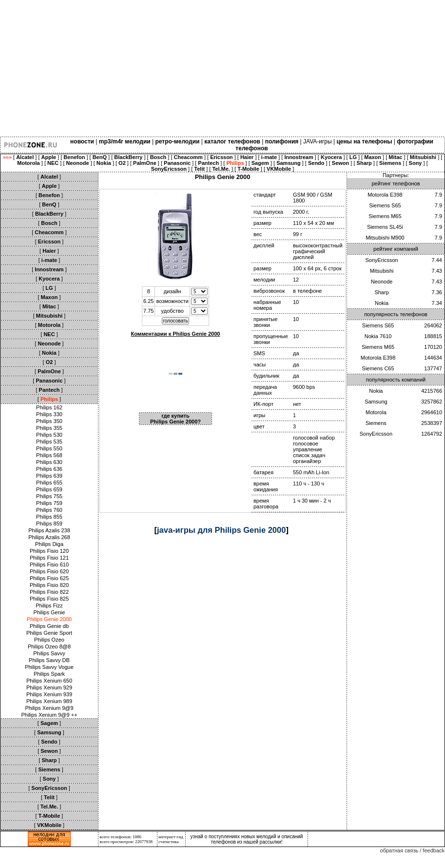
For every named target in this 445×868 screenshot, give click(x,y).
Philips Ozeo (49, 640)
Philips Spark (49, 674)
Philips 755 (49, 496)
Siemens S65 (385, 205)
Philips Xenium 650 (49, 681)
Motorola (376, 412)
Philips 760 (49, 510)
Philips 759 (49, 503)
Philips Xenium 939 (49, 694)
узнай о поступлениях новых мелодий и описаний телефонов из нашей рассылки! (247, 839)
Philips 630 (49, 462)
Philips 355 (49, 428)
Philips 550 (49, 448)
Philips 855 (49, 517)
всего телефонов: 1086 (120, 837)
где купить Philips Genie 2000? (175, 419)
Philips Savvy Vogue (49, 667)
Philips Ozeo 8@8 (49, 646)
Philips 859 (49, 524)
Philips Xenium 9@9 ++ (49, 715)
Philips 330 (49, 414)
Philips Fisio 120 (49, 551)
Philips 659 (49, 489)
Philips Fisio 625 (49, 578)
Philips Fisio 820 (49, 585)
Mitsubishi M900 (385, 238)
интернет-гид (171, 837)
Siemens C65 (378, 368)
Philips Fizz (49, 606)
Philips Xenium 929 (49, 687)
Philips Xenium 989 (49, 701)
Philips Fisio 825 (49, 599)
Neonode (382, 282)
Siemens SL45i (385, 227)
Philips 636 (49, 469)
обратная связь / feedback (412, 850)
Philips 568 (49, 455)
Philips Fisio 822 (49, 592)
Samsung (376, 402)
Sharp (381, 292)
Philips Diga (49, 544)
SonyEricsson (381, 260)
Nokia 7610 (378, 336)
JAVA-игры (318, 141)
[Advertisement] (139, 68)
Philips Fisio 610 (49, 565)
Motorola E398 (385, 195)
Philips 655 (49, 483)
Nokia (382, 303)
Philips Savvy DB (49, 660)
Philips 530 (49, 435)
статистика (169, 842)
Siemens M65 (385, 216)
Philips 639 (49, 476)
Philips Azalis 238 (49, 530)
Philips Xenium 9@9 (49, 708)
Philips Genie (49, 612)
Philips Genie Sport (49, 633)
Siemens (376, 423)
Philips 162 (49, 407)
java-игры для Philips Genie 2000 (221, 530)
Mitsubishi (382, 271)
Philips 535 (49, 442)
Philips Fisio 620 (49, 571)
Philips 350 (49, 421)
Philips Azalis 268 (49, 537)
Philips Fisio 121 (49, 558)
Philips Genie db (49, 626)
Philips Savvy (49, 653)
